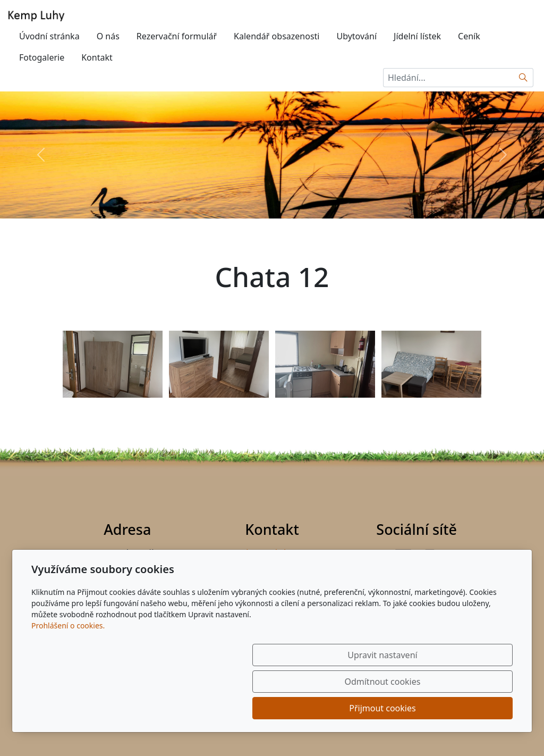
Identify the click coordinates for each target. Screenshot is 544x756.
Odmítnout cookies (356, 708)
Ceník (469, 36)
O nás (108, 36)
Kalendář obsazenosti (277, 36)
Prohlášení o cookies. (68, 679)
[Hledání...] (448, 78)
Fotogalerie (42, 57)
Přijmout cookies (461, 708)
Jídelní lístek (417, 36)
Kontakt (97, 57)
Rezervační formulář (177, 36)
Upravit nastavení (249, 708)
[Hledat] (524, 78)
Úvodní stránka (49, 36)
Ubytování (356, 36)
